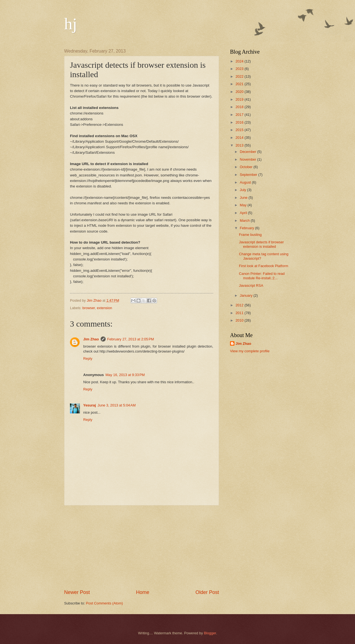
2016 (240, 122)
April (244, 213)
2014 (240, 138)
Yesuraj (90, 405)
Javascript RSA (251, 286)
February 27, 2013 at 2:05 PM (131, 339)
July (243, 190)
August (246, 182)
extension (104, 308)
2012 (240, 305)
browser (89, 308)
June (244, 198)
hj (71, 24)
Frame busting (250, 235)
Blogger (210, 633)
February (247, 228)
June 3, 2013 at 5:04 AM (117, 405)
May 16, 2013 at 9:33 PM (125, 375)
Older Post (207, 592)
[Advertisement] (142, 547)
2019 (240, 99)
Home (143, 592)
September (249, 175)
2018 (240, 107)
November (248, 159)
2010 (240, 320)
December (248, 152)
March (245, 221)
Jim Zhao (91, 339)
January (246, 295)
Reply (88, 358)
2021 (240, 84)
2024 (240, 61)
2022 (240, 76)
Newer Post (77, 592)
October (246, 167)
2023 (240, 69)
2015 (240, 130)
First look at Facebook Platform (263, 266)
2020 (240, 92)
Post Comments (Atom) (105, 603)
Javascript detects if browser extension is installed (261, 244)
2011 (240, 313)
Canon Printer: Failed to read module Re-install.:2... (262, 276)
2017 (240, 115)
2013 (240, 145)
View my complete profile (250, 351)
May (244, 205)
